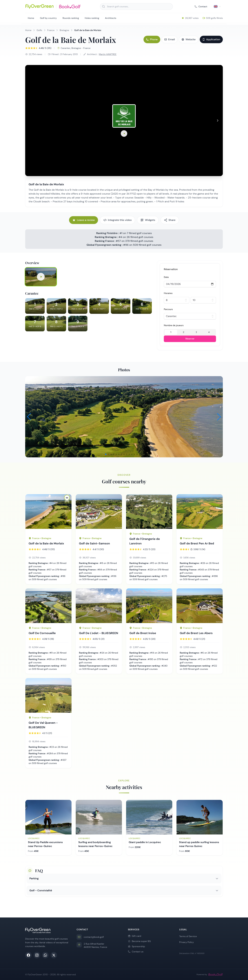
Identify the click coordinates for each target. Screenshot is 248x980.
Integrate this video (117, 220)
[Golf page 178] (48, 514)
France (51, 30)
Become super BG (139, 941)
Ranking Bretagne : (107, 237)
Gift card (134, 936)
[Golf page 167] (200, 606)
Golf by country (48, 18)
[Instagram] (37, 955)
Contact (201, 6)
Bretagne (64, 30)
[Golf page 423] (48, 695)
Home (31, 18)
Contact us (136, 952)
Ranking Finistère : (108, 233)
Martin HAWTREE (108, 54)
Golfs (39, 30)
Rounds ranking (71, 18)
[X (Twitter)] (54, 955)
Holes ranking (92, 18)
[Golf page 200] (48, 606)
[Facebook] (28, 955)
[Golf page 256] (99, 606)
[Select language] (217, 6)
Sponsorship (136, 946)
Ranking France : (105, 241)
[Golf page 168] (200, 514)
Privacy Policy (186, 942)
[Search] (104, 6)
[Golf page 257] (149, 512)
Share (170, 220)
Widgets (148, 220)
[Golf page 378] (99, 514)
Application (211, 39)
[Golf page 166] (149, 606)
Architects (111, 18)
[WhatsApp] (45, 955)
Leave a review (84, 220)
